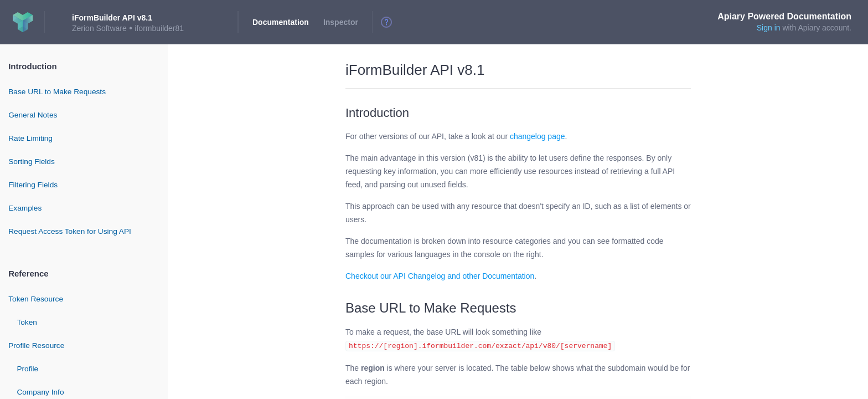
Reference (28, 273)
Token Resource (36, 299)
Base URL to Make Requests (57, 92)
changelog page (538, 136)
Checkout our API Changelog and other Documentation (440, 276)
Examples (25, 208)
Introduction (32, 66)
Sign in (769, 28)
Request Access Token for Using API (70, 231)
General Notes (33, 115)
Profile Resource (36, 346)
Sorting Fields (32, 162)
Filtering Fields (33, 185)
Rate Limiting (30, 138)
